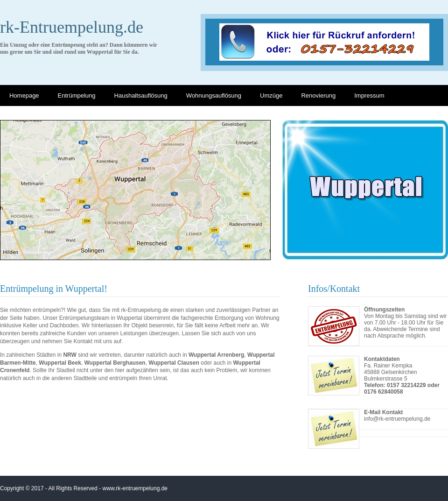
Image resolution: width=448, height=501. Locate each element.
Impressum (369, 95)
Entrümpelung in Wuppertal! (54, 289)
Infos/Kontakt (334, 289)
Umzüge (271, 95)
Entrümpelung (77, 95)
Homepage (24, 95)
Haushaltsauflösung (141, 95)
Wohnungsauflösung (214, 95)
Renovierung (318, 95)
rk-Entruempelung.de (72, 27)
